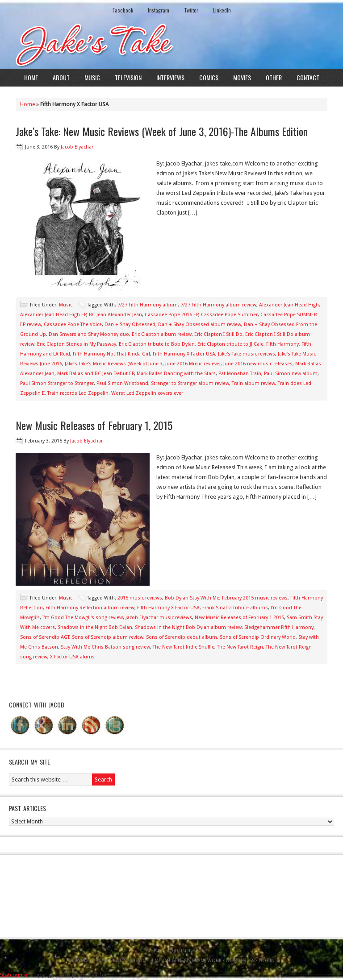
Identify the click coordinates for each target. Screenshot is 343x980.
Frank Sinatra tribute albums (235, 608)
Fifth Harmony (282, 344)
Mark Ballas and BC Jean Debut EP (96, 374)
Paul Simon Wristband (122, 383)
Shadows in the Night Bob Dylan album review (188, 627)
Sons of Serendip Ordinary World (258, 637)
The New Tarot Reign (240, 647)
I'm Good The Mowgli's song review (83, 618)
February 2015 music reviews (255, 598)
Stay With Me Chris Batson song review (105, 647)
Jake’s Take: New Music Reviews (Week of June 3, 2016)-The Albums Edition (162, 131)
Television (128, 77)
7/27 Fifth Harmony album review (218, 305)
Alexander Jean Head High (289, 305)
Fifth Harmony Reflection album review (90, 608)
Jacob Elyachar (77, 147)
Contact (308, 77)
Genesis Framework (197, 961)
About (61, 77)
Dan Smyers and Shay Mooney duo (89, 334)
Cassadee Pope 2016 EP (171, 315)
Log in (267, 961)
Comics (209, 77)
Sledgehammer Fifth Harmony (279, 627)
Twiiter (191, 10)
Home (31, 77)
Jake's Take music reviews (247, 354)
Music (92, 77)
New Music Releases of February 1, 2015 (94, 425)
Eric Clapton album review (162, 334)
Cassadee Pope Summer (229, 315)
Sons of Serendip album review (108, 637)
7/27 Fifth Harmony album (148, 305)
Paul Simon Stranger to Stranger (57, 383)
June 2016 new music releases (258, 364)
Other (274, 77)
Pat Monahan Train (240, 374)
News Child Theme (139, 961)
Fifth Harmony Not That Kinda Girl (111, 354)
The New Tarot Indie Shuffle (184, 647)
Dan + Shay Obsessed (130, 325)
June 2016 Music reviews (193, 364)
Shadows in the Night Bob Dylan (95, 627)
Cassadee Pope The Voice (73, 325)
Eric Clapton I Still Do (218, 334)
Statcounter (15, 975)
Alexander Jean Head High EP (53, 315)
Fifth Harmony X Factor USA (184, 354)
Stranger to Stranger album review (190, 383)
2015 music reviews (140, 598)
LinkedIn (222, 10)
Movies (242, 77)
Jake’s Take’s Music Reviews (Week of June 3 (114, 364)
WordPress (240, 961)
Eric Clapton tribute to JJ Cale (230, 344)
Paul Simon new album (291, 374)
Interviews (170, 77)
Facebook (123, 10)
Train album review (253, 383)
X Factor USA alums (72, 657)
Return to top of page (176, 951)
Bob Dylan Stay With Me (192, 598)
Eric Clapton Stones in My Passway (77, 344)
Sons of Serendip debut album (182, 637)
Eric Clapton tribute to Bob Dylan (157, 344)
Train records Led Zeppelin (78, 393)
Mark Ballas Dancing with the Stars (176, 374)
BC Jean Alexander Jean (115, 315)
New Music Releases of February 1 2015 (239, 618)
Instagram (159, 10)
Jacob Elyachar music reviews (159, 618)
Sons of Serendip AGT (45, 637)
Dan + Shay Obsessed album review (200, 325)
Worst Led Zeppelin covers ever (147, 393)
